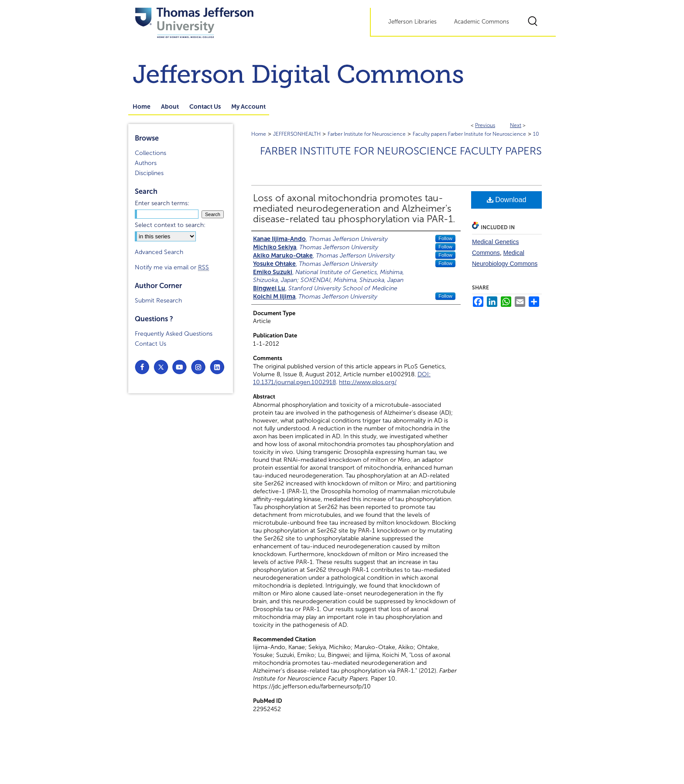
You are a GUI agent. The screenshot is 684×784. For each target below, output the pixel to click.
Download (507, 200)
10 (536, 134)
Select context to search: (170, 225)
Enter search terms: (162, 203)
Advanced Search (159, 252)
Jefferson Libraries (412, 22)
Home (259, 134)
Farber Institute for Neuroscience (367, 134)
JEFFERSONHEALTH (297, 134)
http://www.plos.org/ (368, 382)
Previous (485, 125)
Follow (445, 238)
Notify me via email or (172, 267)
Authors (146, 163)
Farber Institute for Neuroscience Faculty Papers (401, 151)
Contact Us (150, 344)
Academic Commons (482, 22)
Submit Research (158, 301)
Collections (150, 153)
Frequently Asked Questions (174, 334)
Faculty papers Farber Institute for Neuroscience (469, 134)
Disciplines (149, 173)
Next (516, 125)
